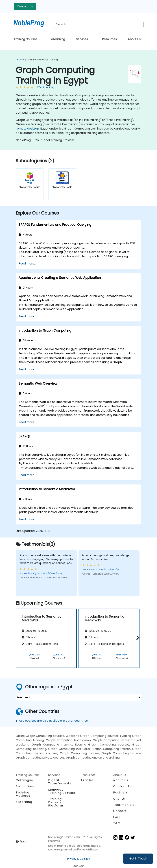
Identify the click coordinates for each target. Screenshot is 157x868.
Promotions (25, 786)
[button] (137, 638)
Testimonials (124, 805)
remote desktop (27, 129)
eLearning (58, 39)
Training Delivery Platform (56, 802)
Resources (109, 39)
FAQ (117, 817)
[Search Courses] (99, 24)
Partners (121, 792)
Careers (120, 811)
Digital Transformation (61, 782)
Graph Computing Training (43, 60)
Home (20, 60)
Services (82, 39)
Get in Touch (138, 859)
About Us (135, 39)
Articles (87, 780)
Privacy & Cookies (78, 859)
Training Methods (23, 794)
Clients (119, 799)
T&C (117, 823)
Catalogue (24, 780)
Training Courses (26, 39)
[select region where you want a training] (78, 697)
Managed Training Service (62, 791)
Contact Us (25, 6)
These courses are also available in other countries (52, 721)
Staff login (79, 866)
